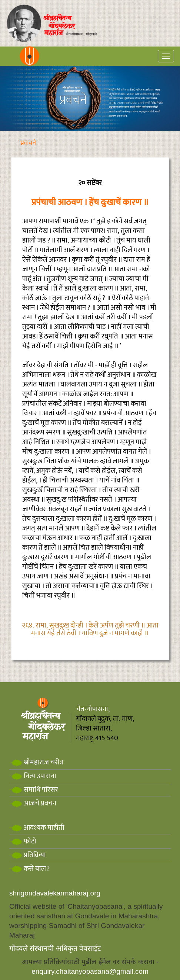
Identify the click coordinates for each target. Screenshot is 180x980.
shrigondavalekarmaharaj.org (55, 893)
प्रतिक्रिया (28, 855)
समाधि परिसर (34, 790)
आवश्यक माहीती (37, 828)
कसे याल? (29, 869)
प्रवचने (28, 143)
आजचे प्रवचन (33, 803)
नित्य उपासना (33, 776)
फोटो (23, 841)
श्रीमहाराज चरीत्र (36, 762)
